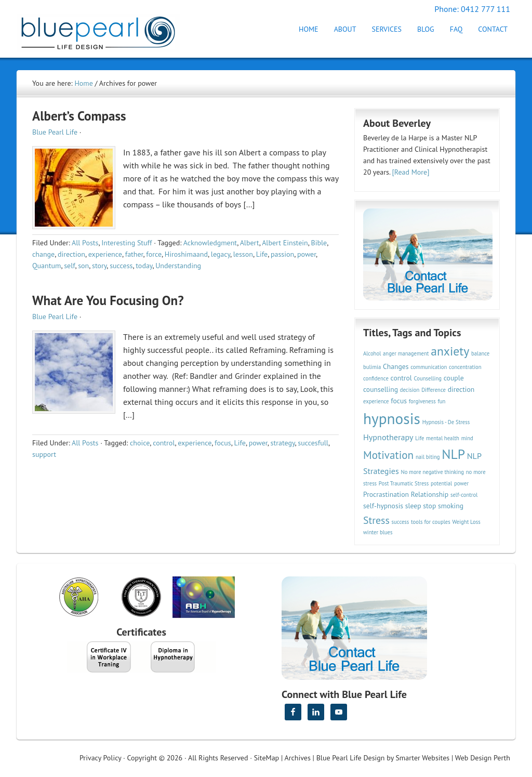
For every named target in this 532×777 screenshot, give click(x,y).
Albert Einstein (285, 243)
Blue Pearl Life (55, 132)
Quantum (46, 266)
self (69, 266)
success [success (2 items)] (401, 522)
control (164, 443)
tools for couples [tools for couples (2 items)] (431, 522)
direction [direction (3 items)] (461, 389)
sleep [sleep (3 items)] (413, 506)
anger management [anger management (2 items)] (406, 353)
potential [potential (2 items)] (441, 483)
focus (223, 443)
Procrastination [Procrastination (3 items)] (386, 494)
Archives (298, 758)
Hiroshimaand (186, 254)
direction (71, 254)
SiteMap (267, 758)
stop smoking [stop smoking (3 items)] (443, 506)
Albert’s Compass (79, 116)
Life (262, 254)
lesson (243, 254)
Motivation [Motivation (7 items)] (388, 455)
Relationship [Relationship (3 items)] (430, 494)
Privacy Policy (100, 758)
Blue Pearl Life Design (351, 758)
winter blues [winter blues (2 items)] (378, 532)
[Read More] (411, 172)
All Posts (85, 243)
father (134, 254)
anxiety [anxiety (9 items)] (450, 351)
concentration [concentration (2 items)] (465, 367)
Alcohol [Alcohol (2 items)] (372, 353)
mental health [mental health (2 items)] (443, 438)
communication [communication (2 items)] (429, 367)
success (121, 266)
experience (105, 254)
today (144, 266)
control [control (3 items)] (401, 378)
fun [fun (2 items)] (441, 401)
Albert (250, 243)
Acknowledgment (210, 243)
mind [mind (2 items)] (467, 438)
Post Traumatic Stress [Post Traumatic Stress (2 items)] (404, 483)
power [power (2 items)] (461, 483)
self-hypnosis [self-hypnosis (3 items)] (383, 506)
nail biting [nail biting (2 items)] (428, 457)
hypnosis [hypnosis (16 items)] (392, 418)
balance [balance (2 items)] (480, 353)
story (99, 266)
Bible (319, 243)
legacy (221, 254)
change (43, 254)
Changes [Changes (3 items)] (396, 366)
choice (140, 443)
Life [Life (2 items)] (420, 438)
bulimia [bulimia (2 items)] (372, 367)
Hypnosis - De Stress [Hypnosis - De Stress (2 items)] (446, 422)
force (154, 254)
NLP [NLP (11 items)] (453, 454)
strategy (283, 443)
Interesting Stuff (127, 243)
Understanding (178, 266)
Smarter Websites (422, 758)
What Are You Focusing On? (108, 300)
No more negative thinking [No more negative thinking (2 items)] (433, 472)
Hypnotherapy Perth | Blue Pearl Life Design (108, 30)
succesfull (313, 443)
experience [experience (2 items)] (376, 401)
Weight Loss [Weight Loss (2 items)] (466, 522)
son (83, 266)
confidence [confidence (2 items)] (376, 378)
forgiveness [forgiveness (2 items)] (422, 401)
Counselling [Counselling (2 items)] (428, 378)
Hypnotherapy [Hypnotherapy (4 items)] (388, 437)
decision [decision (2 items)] (410, 390)
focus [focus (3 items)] (399, 401)
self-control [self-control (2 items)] (464, 495)
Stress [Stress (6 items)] (376, 520)
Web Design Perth (483, 758)
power (307, 254)
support (44, 454)
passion (282, 254)
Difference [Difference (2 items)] (434, 390)
